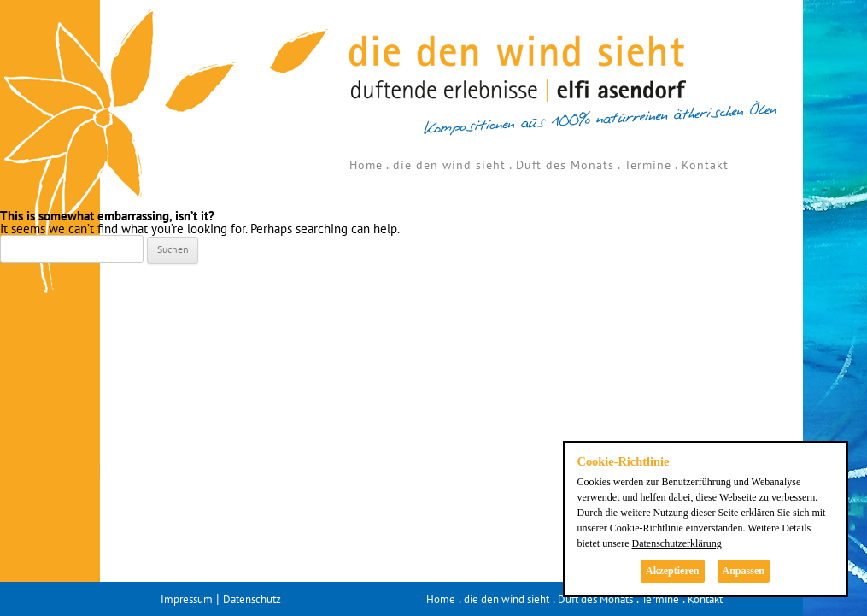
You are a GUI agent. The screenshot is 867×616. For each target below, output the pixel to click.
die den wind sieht (449, 165)
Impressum (187, 599)
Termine (648, 165)
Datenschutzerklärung (676, 543)
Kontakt (705, 165)
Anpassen (744, 571)
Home (366, 165)
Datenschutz (252, 599)
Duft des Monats (565, 165)
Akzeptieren (672, 571)
